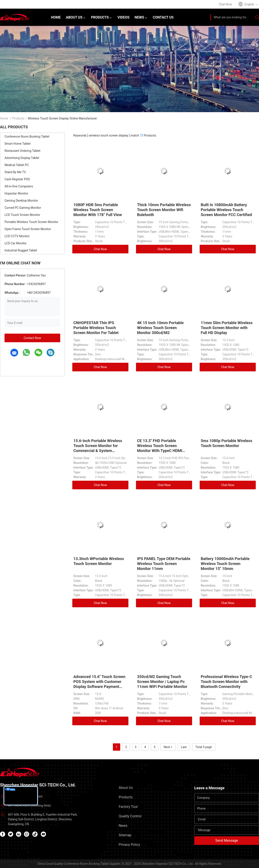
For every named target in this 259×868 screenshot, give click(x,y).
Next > (168, 747)
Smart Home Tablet (18, 144)
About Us (126, 788)
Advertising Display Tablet (22, 158)
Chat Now (100, 249)
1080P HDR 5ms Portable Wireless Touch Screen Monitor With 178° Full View (98, 210)
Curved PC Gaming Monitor (23, 208)
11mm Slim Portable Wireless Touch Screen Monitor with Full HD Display (227, 328)
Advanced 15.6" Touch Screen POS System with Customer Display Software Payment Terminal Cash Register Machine (99, 687)
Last (184, 747)
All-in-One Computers (19, 186)
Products (18, 118)
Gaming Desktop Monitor (21, 201)
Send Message (227, 841)
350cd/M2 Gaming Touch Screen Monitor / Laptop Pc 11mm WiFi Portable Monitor (162, 682)
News (123, 826)
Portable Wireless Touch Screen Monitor (31, 222)
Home (4, 118)
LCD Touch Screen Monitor (22, 215)
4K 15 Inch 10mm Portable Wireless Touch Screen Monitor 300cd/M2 (160, 328)
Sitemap (125, 835)
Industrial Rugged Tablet (21, 250)
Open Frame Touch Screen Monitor (28, 229)
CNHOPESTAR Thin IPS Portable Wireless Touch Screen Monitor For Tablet (96, 328)
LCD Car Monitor (16, 243)
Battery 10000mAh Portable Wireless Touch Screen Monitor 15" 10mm (225, 564)
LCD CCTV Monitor (17, 236)
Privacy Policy (129, 845)
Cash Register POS (17, 179)
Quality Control (130, 816)
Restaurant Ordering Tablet (22, 151)
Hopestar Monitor (16, 193)
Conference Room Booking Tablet (27, 137)
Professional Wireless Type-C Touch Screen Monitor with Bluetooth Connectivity (226, 682)
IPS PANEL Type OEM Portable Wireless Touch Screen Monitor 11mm (164, 564)
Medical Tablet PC (17, 165)
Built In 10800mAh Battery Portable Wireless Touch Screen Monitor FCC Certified (226, 210)
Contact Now (32, 338)
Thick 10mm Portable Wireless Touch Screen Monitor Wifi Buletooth (164, 210)
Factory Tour (128, 807)
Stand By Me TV (15, 172)
